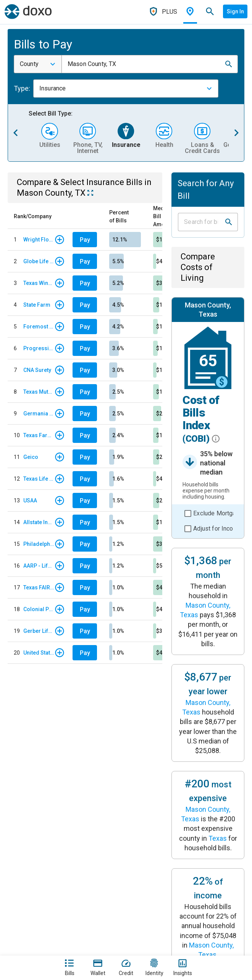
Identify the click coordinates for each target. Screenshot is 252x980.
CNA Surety (37, 370)
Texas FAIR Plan (39, 587)
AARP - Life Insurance (39, 566)
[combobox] (38, 64)
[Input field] (201, 222)
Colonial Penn (39, 609)
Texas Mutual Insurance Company (39, 392)
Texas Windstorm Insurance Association (39, 283)
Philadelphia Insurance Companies (39, 544)
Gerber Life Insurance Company (39, 631)
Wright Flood (39, 240)
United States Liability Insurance (39, 653)
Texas (218, 838)
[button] (229, 64)
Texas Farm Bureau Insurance (39, 435)
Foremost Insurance (39, 327)
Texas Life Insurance (39, 479)
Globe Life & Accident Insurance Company (39, 261)
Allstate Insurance (39, 522)
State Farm (37, 305)
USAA (30, 500)
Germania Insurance (39, 414)
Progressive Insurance (39, 348)
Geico (31, 457)
